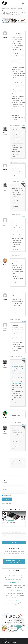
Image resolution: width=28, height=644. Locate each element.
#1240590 (24, 30)
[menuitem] (20, 3)
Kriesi (9, 512)
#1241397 (24, 182)
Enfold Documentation (17, 580)
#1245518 (24, 321)
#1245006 (24, 292)
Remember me (7, 496)
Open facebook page (8, 519)
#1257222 (24, 424)
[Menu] (23, 3)
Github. (17, 605)
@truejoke (14, 366)
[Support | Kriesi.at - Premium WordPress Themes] (12, 3)
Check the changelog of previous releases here (14, 562)
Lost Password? (9, 504)
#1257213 (24, 410)
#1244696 (24, 217)
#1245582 (24, 358)
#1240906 (24, 162)
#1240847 (24, 125)
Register (4, 504)
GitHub (20, 587)
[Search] (20, 3)
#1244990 (24, 257)
